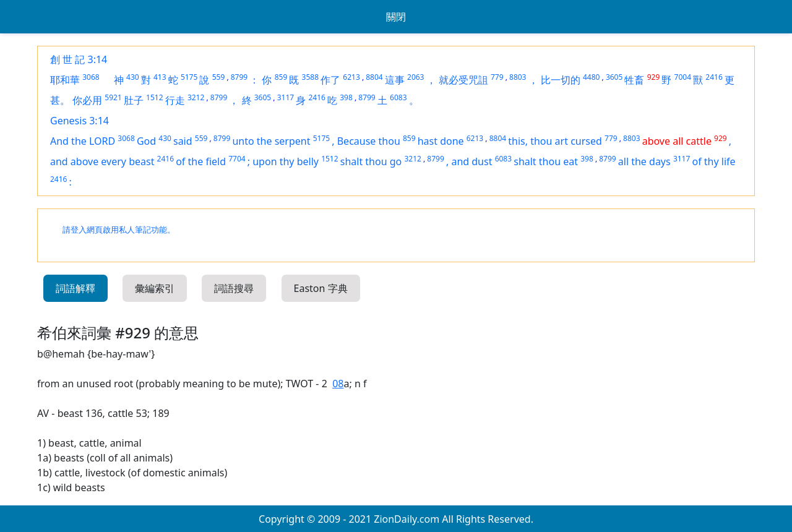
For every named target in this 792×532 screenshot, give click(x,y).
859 (281, 77)
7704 (237, 159)
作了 (330, 80)
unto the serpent (271, 141)
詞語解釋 (75, 288)
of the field (201, 161)
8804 (374, 77)
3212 (196, 97)
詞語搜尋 (234, 288)
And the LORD (83, 141)
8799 (239, 77)
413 (160, 77)
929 (654, 77)
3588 (310, 77)
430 (133, 77)
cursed (586, 141)
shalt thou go (371, 161)
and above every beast (102, 161)
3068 (91, 77)
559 (219, 77)
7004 (683, 77)
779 (497, 77)
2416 (714, 77)
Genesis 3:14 (80, 121)
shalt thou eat (546, 161)
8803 (518, 77)
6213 (351, 77)
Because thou (369, 141)
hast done (441, 141)
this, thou (531, 141)
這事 (395, 80)
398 (346, 97)
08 (338, 384)
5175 (189, 77)
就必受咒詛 (463, 80)
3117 (286, 97)
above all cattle (677, 141)
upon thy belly (286, 161)
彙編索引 (155, 288)
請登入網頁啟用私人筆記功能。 (119, 230)
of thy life (713, 161)
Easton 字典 (321, 288)
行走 (175, 100)
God (146, 141)
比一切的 (561, 80)
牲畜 (634, 80)
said (183, 141)
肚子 (134, 100)
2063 (415, 77)
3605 (614, 77)
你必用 (87, 100)
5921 (113, 97)
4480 (591, 77)
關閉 (396, 17)
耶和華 (65, 80)
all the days (644, 161)
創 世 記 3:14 (79, 59)
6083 (398, 97)
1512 (154, 97)
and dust (471, 161)
